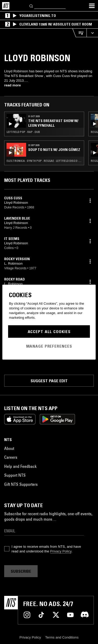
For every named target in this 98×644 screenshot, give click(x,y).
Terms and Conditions (62, 637)
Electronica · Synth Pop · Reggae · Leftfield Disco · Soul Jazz (44, 161)
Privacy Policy (61, 551)
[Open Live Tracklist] (79, 33)
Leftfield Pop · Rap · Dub (23, 132)
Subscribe (21, 571)
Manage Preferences (49, 346)
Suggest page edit (49, 381)
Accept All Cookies (49, 331)
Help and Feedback (20, 466)
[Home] (6, 6)
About (9, 448)
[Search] (31, 6)
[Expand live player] (92, 33)
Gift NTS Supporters (21, 484)
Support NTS (15, 475)
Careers (11, 457)
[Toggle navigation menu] (92, 6)
